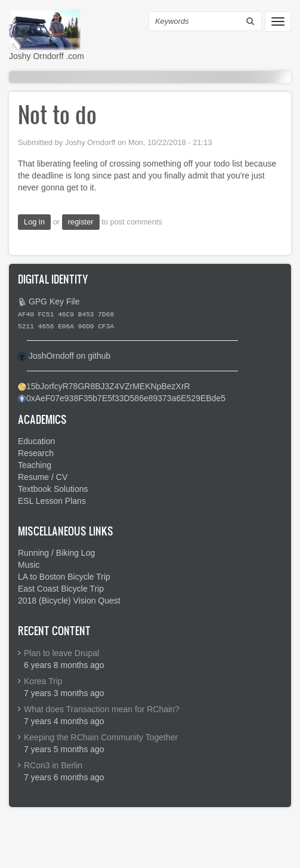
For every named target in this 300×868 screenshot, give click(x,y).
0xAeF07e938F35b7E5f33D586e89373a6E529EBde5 (126, 398)
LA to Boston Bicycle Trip (64, 577)
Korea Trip (43, 681)
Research (36, 453)
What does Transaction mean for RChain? (102, 709)
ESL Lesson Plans (52, 501)
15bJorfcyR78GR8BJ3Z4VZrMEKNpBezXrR (108, 386)
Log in (34, 222)
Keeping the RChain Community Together (101, 737)
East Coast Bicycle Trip (61, 589)
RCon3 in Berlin (53, 765)
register (81, 222)
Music (29, 565)
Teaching (35, 465)
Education (36, 441)
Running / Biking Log (56, 553)
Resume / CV (43, 477)
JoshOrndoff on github (70, 356)
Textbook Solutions (53, 489)
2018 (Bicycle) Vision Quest (69, 601)
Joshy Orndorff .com (47, 56)
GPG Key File (54, 301)
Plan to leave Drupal (61, 653)
